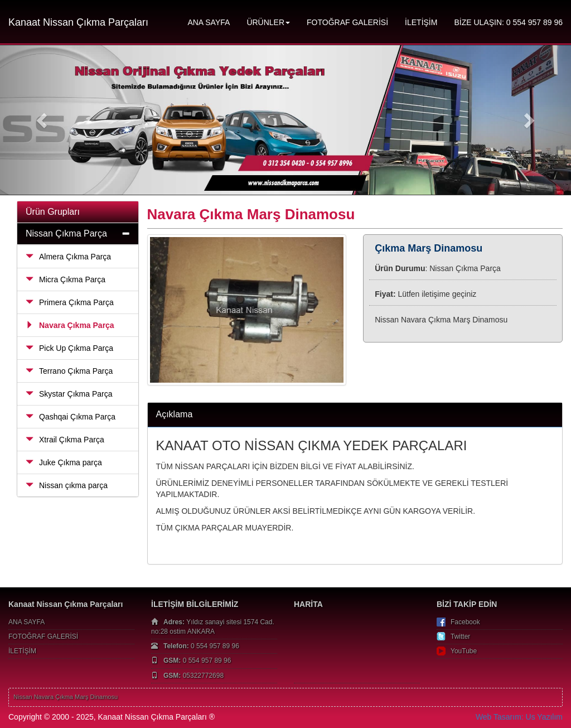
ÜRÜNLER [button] (268, 22)
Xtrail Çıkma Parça (65, 440)
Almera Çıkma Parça (68, 257)
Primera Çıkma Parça (70, 302)
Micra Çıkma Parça (66, 279)
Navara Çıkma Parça (70, 325)
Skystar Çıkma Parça (69, 394)
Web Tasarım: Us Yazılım (519, 717)
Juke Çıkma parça (64, 462)
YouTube (464, 651)
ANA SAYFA (209, 22)
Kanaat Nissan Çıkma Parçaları (78, 22)
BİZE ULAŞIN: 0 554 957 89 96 (508, 22)
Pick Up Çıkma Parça (69, 348)
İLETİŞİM (421, 22)
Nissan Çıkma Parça (66, 233)
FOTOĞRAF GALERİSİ (347, 22)
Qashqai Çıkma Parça (71, 417)
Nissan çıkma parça (67, 485)
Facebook (465, 622)
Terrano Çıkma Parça (69, 371)
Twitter (460, 637)
